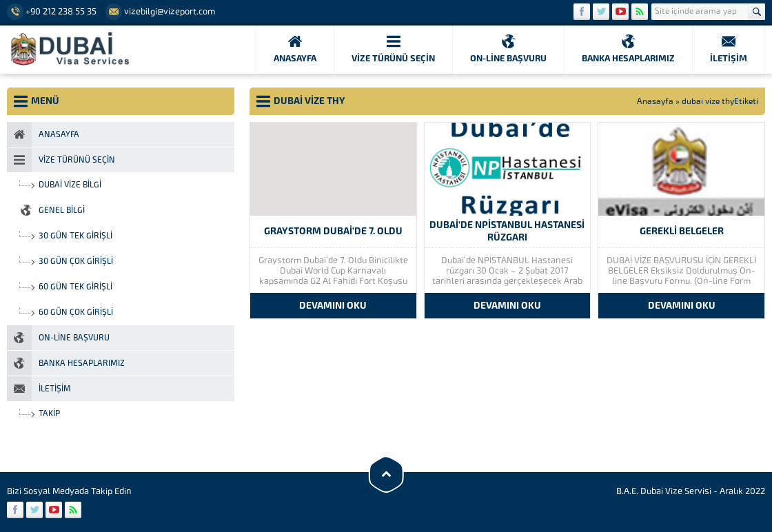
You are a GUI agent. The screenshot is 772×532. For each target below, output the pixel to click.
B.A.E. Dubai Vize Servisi (664, 491)
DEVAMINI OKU (333, 306)
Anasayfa (655, 101)
